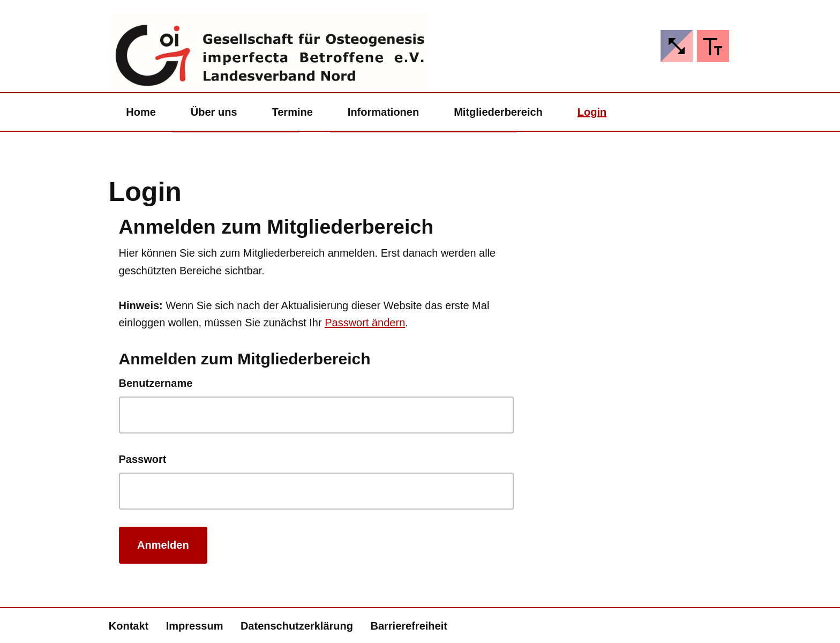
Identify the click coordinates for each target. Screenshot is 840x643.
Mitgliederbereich (498, 112)
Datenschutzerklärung (297, 626)
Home (141, 112)
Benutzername (156, 383)
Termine (292, 112)
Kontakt (129, 626)
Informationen (383, 112)
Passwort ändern (365, 323)
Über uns (214, 112)
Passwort (143, 459)
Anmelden (163, 545)
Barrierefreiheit (408, 626)
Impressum (195, 626)
